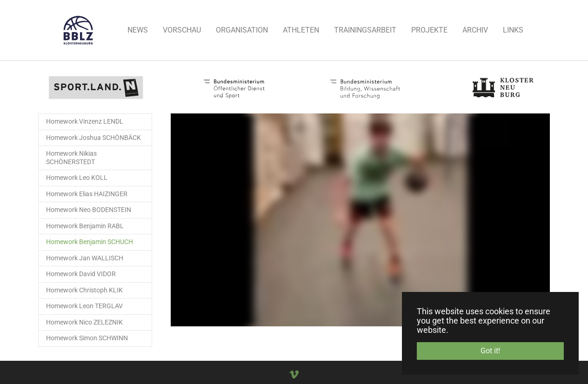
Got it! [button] (490, 351)
